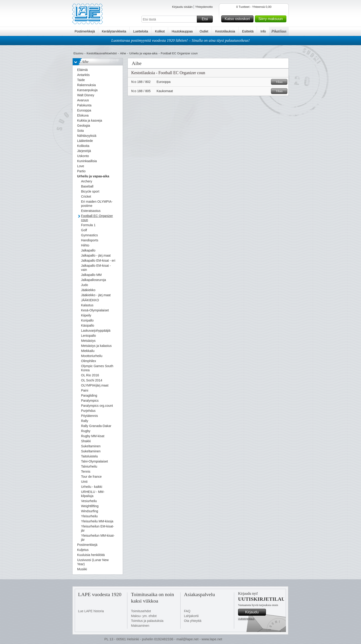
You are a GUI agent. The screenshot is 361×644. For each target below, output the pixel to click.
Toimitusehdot (141, 611)
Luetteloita (141, 31)
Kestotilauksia (225, 31)
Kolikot (160, 31)
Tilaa (281, 82)
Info (263, 31)
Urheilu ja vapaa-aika (143, 53)
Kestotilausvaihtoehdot (102, 53)
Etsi (207, 19)
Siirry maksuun (272, 19)
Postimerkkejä (85, 31)
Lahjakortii (191, 616)
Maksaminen (140, 626)
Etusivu (78, 53)
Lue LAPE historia (91, 611)
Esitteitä (248, 31)
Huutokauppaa (182, 31)
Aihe (123, 53)
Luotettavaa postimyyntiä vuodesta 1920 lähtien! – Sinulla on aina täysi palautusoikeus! (180, 40)
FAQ (187, 611)
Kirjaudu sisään (182, 7)
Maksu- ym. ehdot (144, 616)
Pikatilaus (279, 31)
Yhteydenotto (204, 7)
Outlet (204, 31)
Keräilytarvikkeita (114, 31)
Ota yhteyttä (193, 621)
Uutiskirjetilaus (246, 619)
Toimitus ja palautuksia (147, 621)
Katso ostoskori (238, 19)
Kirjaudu (255, 612)
